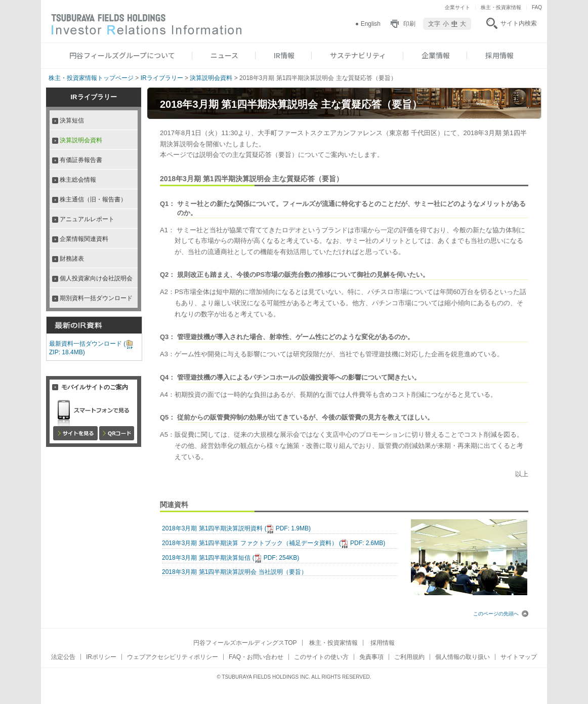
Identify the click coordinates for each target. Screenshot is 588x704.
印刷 (409, 24)
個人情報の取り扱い (463, 657)
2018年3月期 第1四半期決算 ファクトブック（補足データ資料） (274, 543)
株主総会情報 (78, 180)
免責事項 (371, 657)
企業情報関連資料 (84, 239)
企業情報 (436, 55)
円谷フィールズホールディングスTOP (245, 643)
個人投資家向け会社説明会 (96, 278)
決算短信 (72, 120)
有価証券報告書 (81, 160)
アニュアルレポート (87, 219)
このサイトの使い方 (321, 657)
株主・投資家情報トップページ (91, 78)
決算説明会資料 (211, 78)
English (371, 24)
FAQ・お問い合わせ (256, 657)
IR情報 (284, 55)
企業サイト (457, 7)
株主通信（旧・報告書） (93, 199)
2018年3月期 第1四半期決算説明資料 (236, 528)
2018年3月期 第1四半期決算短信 (230, 558)
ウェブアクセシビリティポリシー (173, 657)
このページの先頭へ (501, 614)
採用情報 (499, 55)
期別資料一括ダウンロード (96, 298)
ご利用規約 (409, 657)
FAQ (537, 7)
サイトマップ (519, 657)
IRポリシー (101, 657)
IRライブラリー (162, 78)
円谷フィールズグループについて (122, 55)
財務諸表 (72, 259)
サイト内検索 (519, 23)
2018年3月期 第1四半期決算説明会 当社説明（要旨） (235, 572)
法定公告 (63, 657)
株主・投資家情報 (501, 7)
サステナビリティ (358, 55)
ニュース (224, 55)
